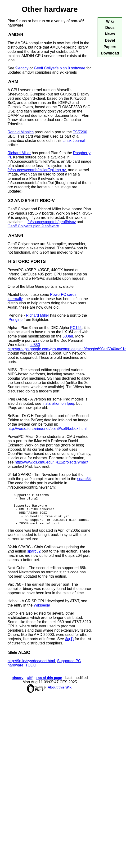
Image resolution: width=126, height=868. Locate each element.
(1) (69, 645)
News (110, 34)
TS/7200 (80, 132)
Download (110, 53)
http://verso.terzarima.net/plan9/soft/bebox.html (47, 429)
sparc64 (84, 479)
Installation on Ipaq (58, 403)
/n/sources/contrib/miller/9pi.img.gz (37, 170)
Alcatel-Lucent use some (29, 295)
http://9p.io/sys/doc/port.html (31, 667)
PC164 (76, 328)
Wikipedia (42, 612)
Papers (110, 47)
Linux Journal (74, 141)
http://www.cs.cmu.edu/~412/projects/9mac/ (51, 462)
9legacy (22, 68)
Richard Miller (19, 153)
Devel (110, 40)
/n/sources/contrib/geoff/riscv (52, 222)
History (18, 684)
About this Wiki (60, 694)
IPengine (15, 320)
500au (68, 336)
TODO (31, 672)
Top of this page (49, 684)
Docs (110, 28)
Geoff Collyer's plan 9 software (60, 68)
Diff (30, 684)
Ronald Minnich (21, 132)
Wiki (110, 21)
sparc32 (34, 558)
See (11, 68)
